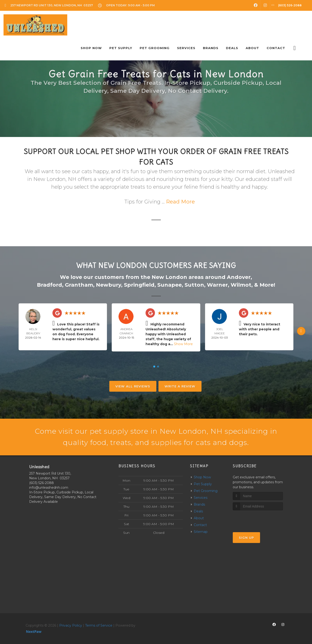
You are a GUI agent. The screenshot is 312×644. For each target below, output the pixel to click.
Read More (180, 202)
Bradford (49, 285)
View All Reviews (133, 386)
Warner (217, 285)
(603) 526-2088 (41, 483)
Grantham (79, 285)
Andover (239, 277)
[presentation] (258, 519)
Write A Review (180, 386)
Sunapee (170, 285)
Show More (183, 344)
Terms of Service (99, 625)
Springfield (139, 285)
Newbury (109, 285)
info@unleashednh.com (49, 488)
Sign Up (246, 538)
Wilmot (241, 285)
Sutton (194, 285)
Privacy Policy (71, 625)
